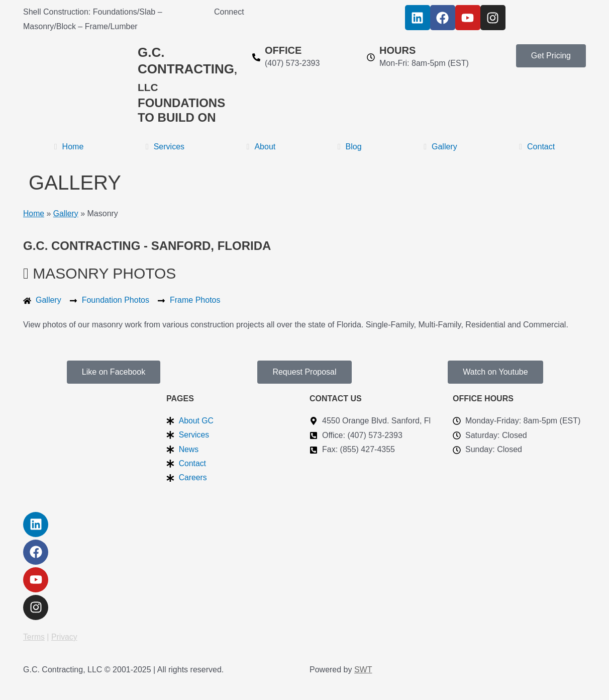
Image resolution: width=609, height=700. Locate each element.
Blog (350, 147)
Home (69, 147)
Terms (34, 637)
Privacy (65, 637)
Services (165, 147)
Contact (537, 147)
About (261, 147)
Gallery (440, 147)
